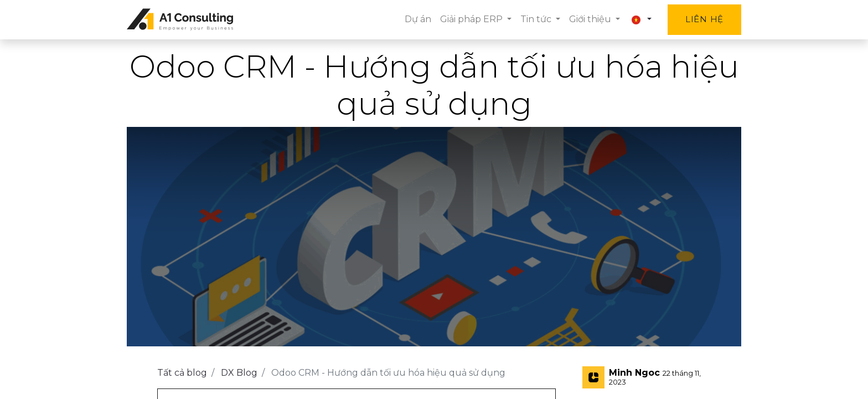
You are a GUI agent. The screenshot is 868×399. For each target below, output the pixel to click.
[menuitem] (418, 19)
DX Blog (239, 373)
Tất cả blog (182, 373)
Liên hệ (704, 19)
